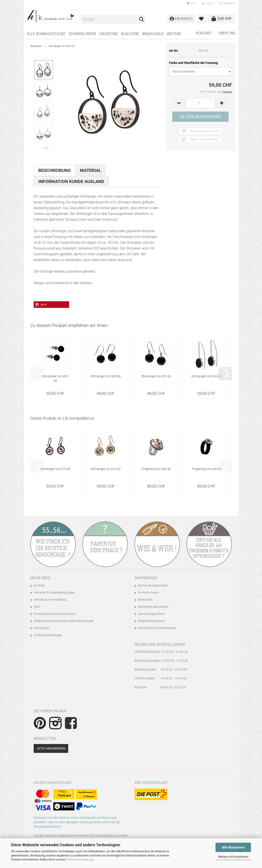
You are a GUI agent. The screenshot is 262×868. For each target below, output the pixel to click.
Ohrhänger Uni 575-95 (55, 469)
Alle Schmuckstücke (46, 34)
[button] (191, 3)
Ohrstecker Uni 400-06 (55, 378)
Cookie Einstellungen (48, 635)
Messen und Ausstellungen (160, 645)
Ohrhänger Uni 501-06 (156, 376)
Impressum (41, 628)
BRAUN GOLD (153, 34)
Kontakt (204, 33)
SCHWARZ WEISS (82, 34)
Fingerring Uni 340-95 (207, 469)
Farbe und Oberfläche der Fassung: (194, 63)
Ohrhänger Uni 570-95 (106, 469)
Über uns (227, 33)
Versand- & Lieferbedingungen (54, 592)
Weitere (174, 34)
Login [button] (207, 3)
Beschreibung (55, 170)
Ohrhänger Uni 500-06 (106, 376)
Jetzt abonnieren (51, 748)
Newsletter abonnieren (153, 607)
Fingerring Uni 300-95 (156, 469)
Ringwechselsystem (151, 621)
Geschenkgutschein (151, 614)
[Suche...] (141, 20)
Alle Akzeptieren (233, 847)
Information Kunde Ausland (71, 181)
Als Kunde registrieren (153, 585)
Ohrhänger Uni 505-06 (206, 376)
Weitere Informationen (233, 857)
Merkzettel (227, 3)
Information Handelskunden (157, 628)
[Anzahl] (200, 103)
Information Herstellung (50, 600)
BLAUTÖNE (130, 34)
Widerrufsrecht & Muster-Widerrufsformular (64, 621)
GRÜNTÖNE (109, 34)
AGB (37, 607)
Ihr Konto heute (148, 592)
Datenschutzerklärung (80, 859)
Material (91, 170)
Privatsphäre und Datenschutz (55, 614)
